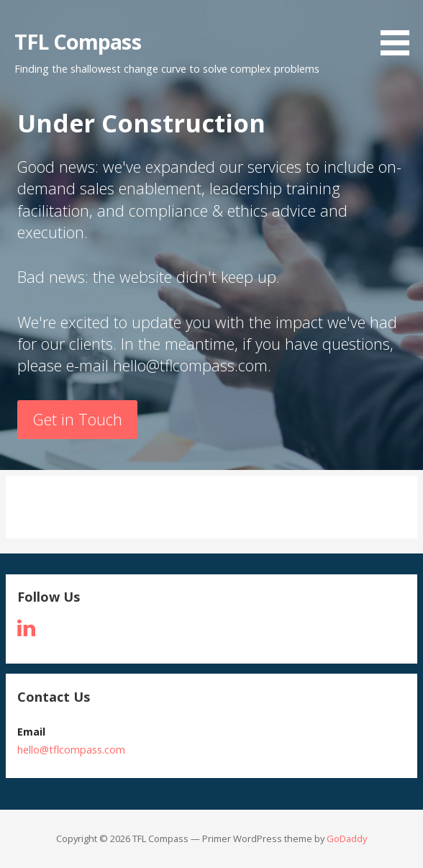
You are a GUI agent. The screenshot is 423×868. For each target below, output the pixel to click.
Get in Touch (78, 419)
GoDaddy (347, 838)
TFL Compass (78, 41)
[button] (400, 30)
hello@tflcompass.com (71, 750)
